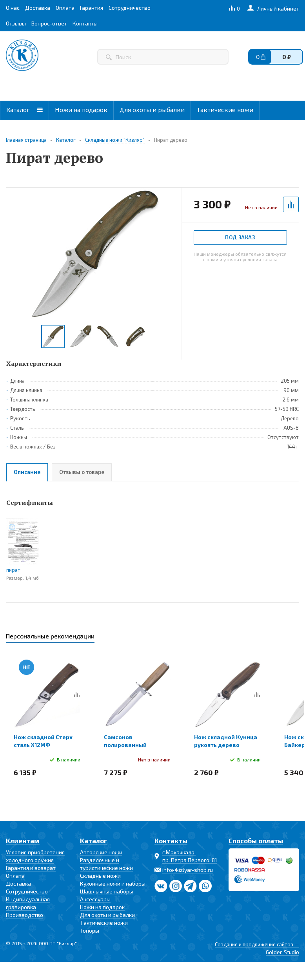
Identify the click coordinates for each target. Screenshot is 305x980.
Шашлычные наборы (107, 891)
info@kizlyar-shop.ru (188, 870)
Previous (16, 337)
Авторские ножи (101, 852)
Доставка (18, 883)
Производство (25, 915)
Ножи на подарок (81, 109)
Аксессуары (95, 899)
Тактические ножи (225, 109)
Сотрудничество (27, 891)
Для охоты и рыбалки (152, 109)
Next (172, 337)
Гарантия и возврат (31, 868)
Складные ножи (100, 876)
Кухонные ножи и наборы (113, 883)
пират (13, 570)
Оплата (15, 876)
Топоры (90, 930)
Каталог (25, 109)
